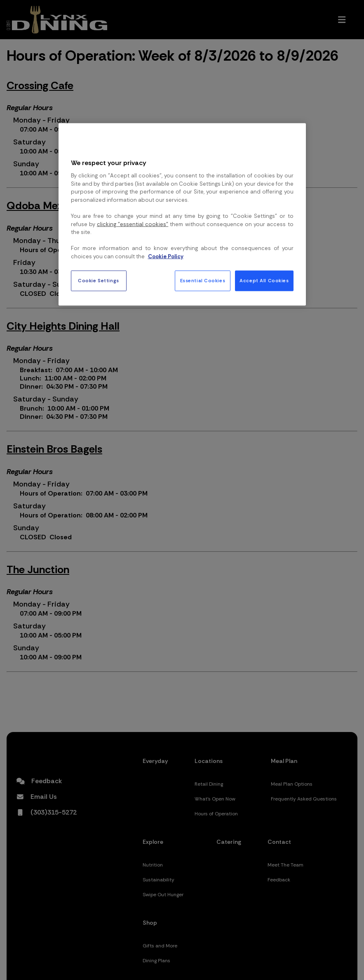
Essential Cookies (203, 281)
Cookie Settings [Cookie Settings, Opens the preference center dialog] (99, 281)
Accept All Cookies (264, 281)
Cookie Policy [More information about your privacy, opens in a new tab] (166, 256)
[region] (182, 215)
